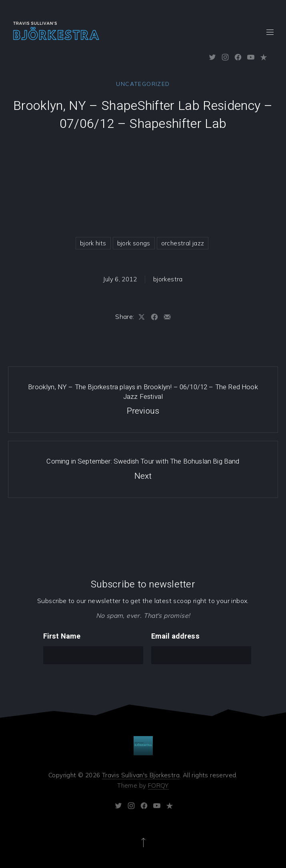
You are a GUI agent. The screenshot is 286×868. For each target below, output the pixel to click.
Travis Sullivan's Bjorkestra (141, 775)
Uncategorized (143, 84)
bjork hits (93, 243)
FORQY (158, 785)
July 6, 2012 (120, 279)
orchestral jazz (183, 243)
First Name (62, 636)
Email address (175, 636)
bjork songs (134, 243)
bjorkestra (168, 279)
